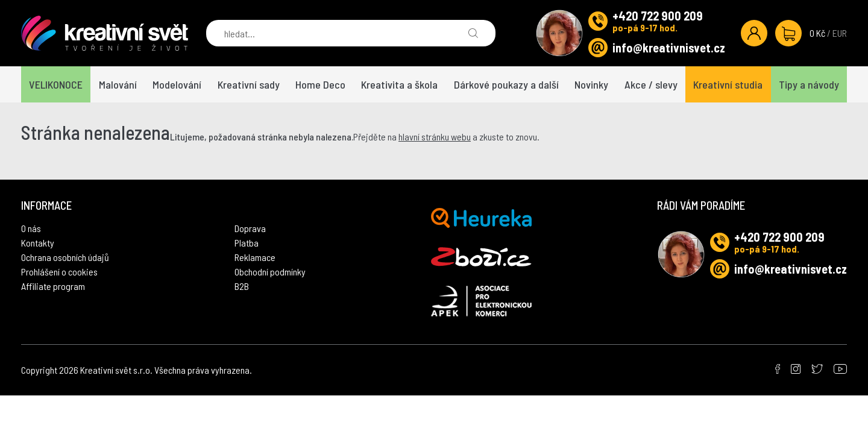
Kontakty (38, 243)
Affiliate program (53, 286)
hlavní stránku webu (435, 137)
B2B (242, 286)
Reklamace (255, 257)
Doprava (250, 228)
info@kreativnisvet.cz (669, 48)
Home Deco (320, 84)
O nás (31, 228)
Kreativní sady (249, 84)
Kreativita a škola (399, 84)
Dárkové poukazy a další (506, 84)
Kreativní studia (728, 84)
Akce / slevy (651, 84)
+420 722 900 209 (658, 16)
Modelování (177, 84)
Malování (118, 84)
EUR (840, 33)
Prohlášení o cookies (59, 272)
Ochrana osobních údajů (65, 257)
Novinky (591, 84)
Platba (247, 243)
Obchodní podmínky (270, 272)
